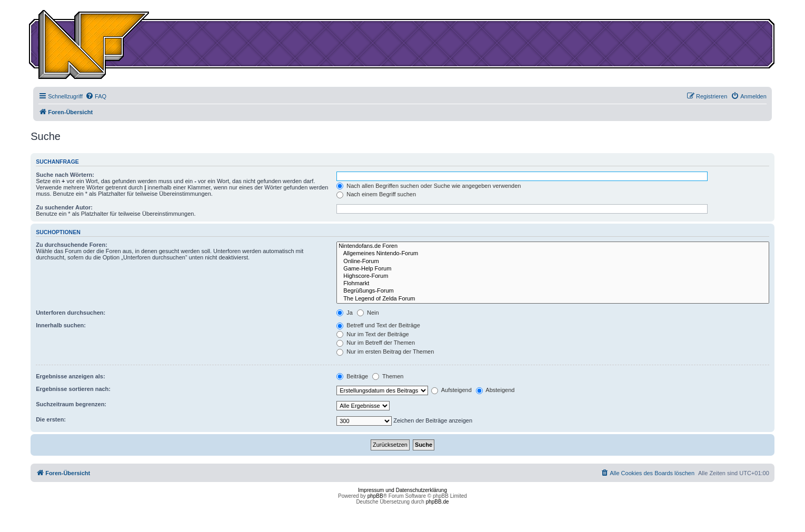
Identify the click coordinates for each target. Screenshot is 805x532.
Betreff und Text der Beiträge (378, 325)
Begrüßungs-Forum (553, 291)
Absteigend (495, 390)
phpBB (375, 496)
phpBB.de (438, 502)
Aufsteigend (451, 390)
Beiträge (352, 376)
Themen (388, 376)
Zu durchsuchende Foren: (72, 245)
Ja (345, 313)
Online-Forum (553, 262)
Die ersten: (51, 419)
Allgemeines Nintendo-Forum (553, 254)
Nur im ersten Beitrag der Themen (385, 352)
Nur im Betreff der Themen (376, 343)
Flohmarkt (553, 284)
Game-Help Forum (553, 269)
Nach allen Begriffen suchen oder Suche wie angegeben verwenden (429, 186)
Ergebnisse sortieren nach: (73, 389)
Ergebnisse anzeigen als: (70, 376)
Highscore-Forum (553, 276)
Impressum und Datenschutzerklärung (402, 490)
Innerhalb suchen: (61, 325)
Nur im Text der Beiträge (372, 334)
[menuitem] (96, 96)
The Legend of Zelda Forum (553, 299)
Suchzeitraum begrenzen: (71, 404)
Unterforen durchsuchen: (71, 313)
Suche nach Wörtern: (65, 175)
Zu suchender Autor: (64, 207)
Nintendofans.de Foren (553, 246)
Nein (368, 313)
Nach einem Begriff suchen (376, 194)
